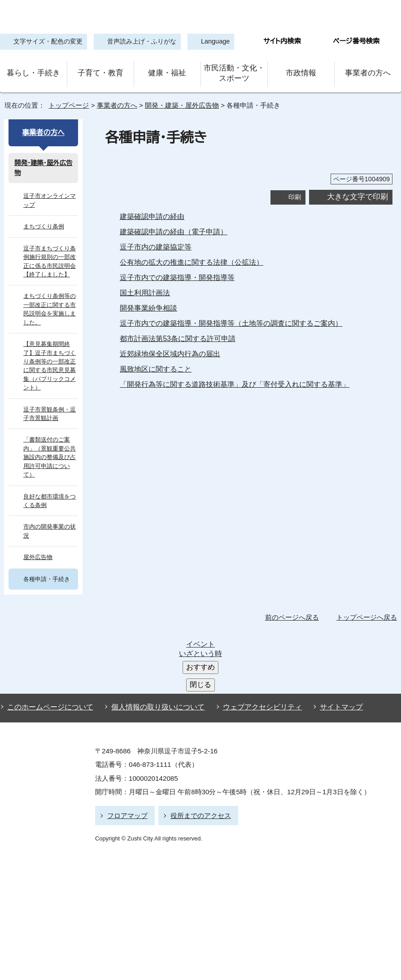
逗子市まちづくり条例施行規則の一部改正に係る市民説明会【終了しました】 (50, 256)
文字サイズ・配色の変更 (46, 42)
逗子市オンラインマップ (48, 196)
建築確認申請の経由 (152, 211)
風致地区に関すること (155, 364)
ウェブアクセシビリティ (254, 622)
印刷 (295, 192)
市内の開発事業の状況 (50, 509)
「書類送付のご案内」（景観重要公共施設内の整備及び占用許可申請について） (50, 439)
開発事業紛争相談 (148, 303)
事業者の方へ (368, 71)
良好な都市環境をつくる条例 (50, 478)
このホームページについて (48, 622)
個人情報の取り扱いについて (154, 622)
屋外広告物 (38, 535)
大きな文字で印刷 (357, 192)
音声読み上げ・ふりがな (135, 42)
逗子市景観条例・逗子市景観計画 (48, 400)
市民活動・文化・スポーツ (234, 71)
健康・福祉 (167, 71)
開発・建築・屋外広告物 (179, 100)
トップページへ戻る (368, 595)
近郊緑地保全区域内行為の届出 (170, 349)
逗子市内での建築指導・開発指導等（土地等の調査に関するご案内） (225, 318)
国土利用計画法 (145, 288)
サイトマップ (327, 622)
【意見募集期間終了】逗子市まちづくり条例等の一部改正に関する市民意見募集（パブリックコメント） (50, 357)
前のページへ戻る (294, 595)
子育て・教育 (100, 71)
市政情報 (301, 71)
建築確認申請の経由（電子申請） (170, 227)
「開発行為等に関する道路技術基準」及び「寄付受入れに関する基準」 (227, 379)
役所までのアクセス (197, 728)
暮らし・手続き (34, 71)
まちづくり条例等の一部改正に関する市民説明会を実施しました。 (49, 304)
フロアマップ (126, 728)
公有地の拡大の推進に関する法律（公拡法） (187, 257)
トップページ (65, 100)
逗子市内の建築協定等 (156, 242)
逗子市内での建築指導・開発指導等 (175, 272)
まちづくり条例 (42, 221)
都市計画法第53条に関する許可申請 (179, 333)
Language (210, 42)
